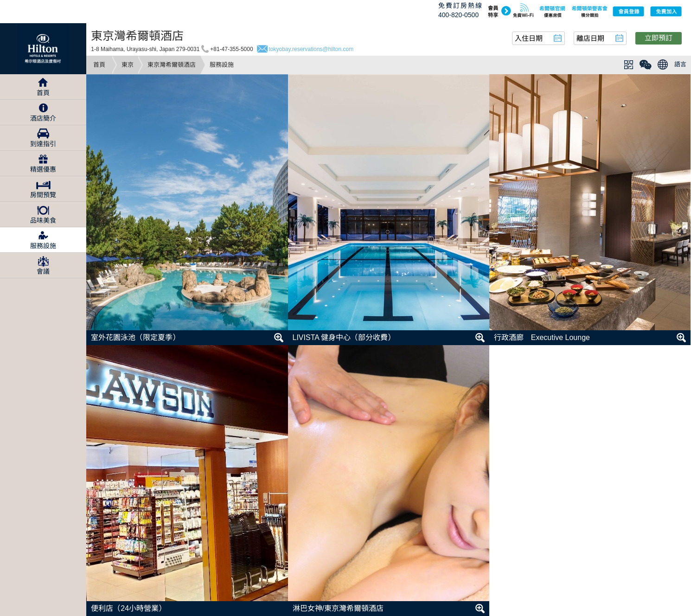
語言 (680, 64)
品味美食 (43, 220)
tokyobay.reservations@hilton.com (311, 49)
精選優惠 (43, 169)
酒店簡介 (43, 118)
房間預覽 (43, 195)
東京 (128, 65)
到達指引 (43, 144)
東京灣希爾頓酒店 (172, 65)
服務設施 (43, 246)
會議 (43, 271)
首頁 (99, 65)
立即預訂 (659, 38)
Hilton (43, 49)
